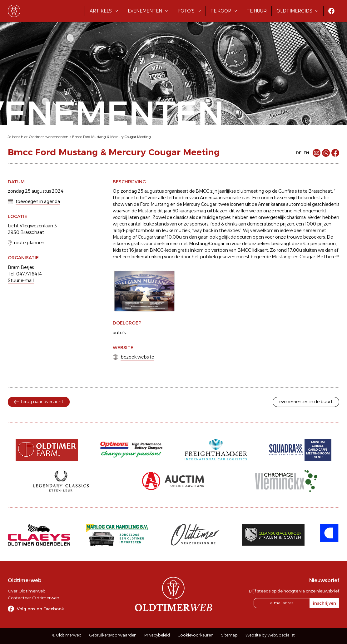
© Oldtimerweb (67, 635)
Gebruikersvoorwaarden (113, 635)
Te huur (257, 11)
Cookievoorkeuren (196, 635)
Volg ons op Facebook (40, 609)
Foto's (186, 11)
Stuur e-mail (21, 280)
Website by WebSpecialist (270, 635)
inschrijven (325, 603)
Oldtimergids (294, 11)
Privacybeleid (157, 635)
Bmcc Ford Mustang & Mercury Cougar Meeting (112, 137)
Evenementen (145, 11)
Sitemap (229, 635)
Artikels (101, 11)
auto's (119, 333)
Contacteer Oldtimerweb (33, 598)
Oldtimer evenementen (49, 137)
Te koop (221, 11)
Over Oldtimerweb (27, 591)
